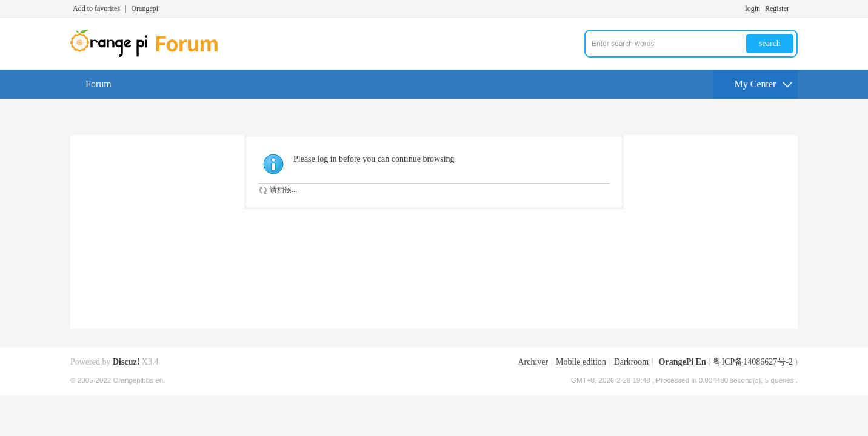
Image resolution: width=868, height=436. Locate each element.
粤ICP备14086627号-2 (753, 362)
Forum (98, 84)
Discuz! (126, 362)
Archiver (533, 362)
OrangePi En (683, 362)
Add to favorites (96, 8)
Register (777, 8)
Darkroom (632, 362)
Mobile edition (581, 362)
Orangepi (145, 8)
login (753, 8)
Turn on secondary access (795, 8)
